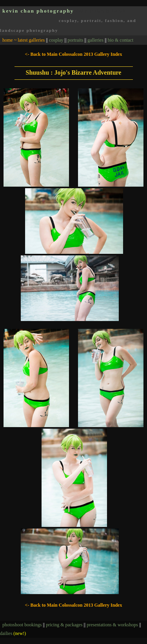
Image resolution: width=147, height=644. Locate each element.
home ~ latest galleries (24, 40)
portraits (75, 40)
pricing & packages (64, 625)
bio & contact (121, 40)
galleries (95, 40)
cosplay (56, 40)
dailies (13, 633)
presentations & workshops (112, 625)
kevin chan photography (38, 11)
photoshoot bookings (22, 625)
